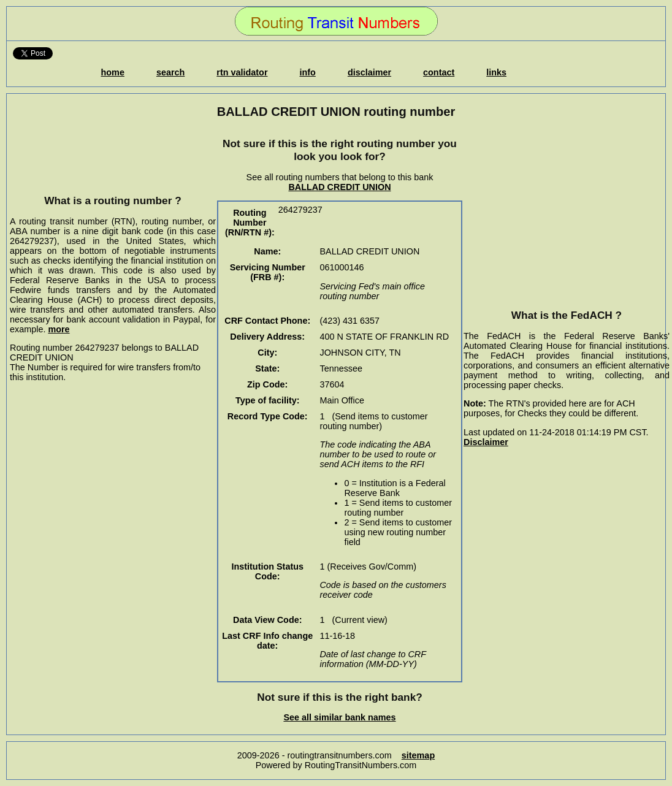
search (170, 72)
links (496, 72)
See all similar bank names (339, 717)
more (59, 329)
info (308, 72)
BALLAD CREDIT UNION (339, 187)
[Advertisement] (113, 156)
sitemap (418, 755)
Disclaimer (486, 442)
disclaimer (369, 72)
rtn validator (242, 72)
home (113, 72)
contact (439, 72)
